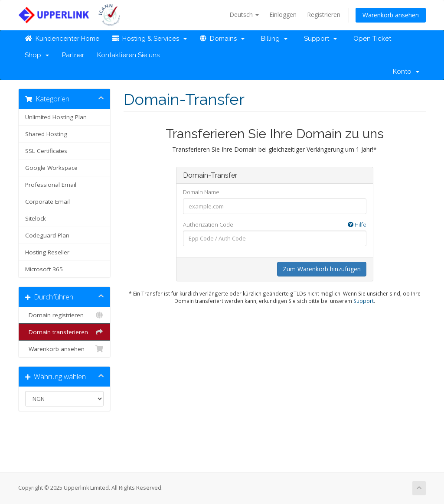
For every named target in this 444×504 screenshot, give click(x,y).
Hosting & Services (150, 39)
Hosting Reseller (47, 252)
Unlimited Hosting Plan (56, 117)
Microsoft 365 (44, 269)
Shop (37, 55)
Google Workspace (51, 168)
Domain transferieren (64, 332)
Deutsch (244, 15)
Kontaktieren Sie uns (128, 55)
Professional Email (51, 185)
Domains (222, 39)
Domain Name (201, 192)
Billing (273, 39)
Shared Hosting (46, 134)
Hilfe (357, 224)
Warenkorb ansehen (391, 15)
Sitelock (36, 218)
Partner (73, 55)
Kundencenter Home (62, 39)
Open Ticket (371, 39)
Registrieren (324, 15)
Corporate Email (47, 202)
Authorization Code (275, 225)
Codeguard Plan (47, 235)
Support (319, 39)
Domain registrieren (64, 315)
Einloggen (283, 15)
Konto (406, 72)
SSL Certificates (46, 151)
